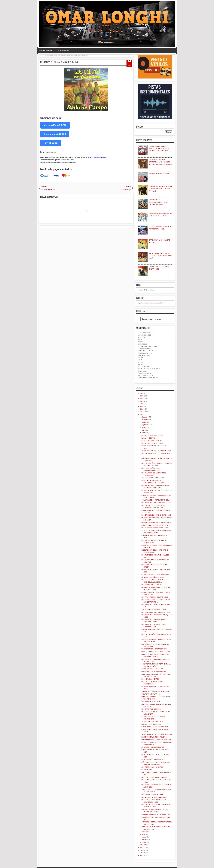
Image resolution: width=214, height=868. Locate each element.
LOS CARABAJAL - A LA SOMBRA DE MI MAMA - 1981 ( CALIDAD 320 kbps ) (160, 189)
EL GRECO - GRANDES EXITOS (153, 747)
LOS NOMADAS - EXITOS (150, 679)
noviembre (145, 420)
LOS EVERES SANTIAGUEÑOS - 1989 (155, 528)
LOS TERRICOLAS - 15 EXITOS (152, 767)
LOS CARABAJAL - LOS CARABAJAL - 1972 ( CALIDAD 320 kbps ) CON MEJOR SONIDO (160, 162)
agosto (144, 428)
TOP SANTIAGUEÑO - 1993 (151, 702)
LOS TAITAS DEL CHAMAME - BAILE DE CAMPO (59, 62)
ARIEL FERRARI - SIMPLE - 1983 (153, 478)
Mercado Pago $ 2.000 (55, 125)
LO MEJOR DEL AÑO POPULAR (152, 577)
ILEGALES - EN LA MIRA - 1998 (152, 669)
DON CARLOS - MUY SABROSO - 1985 (155, 727)
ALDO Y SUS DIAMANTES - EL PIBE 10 (155, 691)
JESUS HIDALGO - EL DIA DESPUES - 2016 (157, 734)
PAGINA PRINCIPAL (46, 51)
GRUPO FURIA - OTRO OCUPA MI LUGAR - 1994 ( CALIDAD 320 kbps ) (160, 256)
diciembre (145, 417)
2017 (142, 414)
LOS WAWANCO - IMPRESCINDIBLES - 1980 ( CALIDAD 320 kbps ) (158, 202)
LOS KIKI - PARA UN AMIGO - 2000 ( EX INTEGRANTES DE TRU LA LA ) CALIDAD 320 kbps (160, 149)
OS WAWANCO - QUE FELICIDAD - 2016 (155, 500)
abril (143, 834)
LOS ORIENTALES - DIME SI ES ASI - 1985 (156, 515)
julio (143, 430)
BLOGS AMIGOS (63, 51)
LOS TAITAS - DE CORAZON (151, 585)
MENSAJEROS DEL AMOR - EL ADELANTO (156, 523)
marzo (144, 837)
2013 (142, 853)
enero (144, 842)
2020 (142, 406)
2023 (142, 399)
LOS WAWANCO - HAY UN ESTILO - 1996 (156, 612)
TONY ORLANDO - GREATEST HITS (154, 649)
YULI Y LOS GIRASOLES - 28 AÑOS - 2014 (156, 451)
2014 (142, 850)
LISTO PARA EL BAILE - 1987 (151, 724)
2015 (142, 847)
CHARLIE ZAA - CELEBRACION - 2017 (155, 525)
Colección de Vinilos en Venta (159, 173)
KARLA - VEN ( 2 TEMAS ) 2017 (152, 435)
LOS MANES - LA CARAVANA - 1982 (154, 797)
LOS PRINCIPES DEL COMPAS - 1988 (155, 597)
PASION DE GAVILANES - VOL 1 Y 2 (154, 737)
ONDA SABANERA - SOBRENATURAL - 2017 (157, 740)
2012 (142, 855)
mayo (144, 832)
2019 (142, 409)
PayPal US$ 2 (51, 143)
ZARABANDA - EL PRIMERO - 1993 (154, 610)
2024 (142, 396)
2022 (142, 401)
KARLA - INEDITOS (148, 438)
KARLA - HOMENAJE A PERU (152, 441)
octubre (144, 422)
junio (143, 433)
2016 (142, 845)
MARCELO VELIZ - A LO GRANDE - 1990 (155, 652)
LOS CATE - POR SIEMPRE (151, 709)
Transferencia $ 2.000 (55, 134)
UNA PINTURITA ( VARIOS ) (151, 694)
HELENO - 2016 (147, 770)
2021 (142, 404)
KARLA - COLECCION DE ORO (152, 443)
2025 (142, 393)
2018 (142, 412)
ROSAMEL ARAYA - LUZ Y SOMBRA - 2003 (156, 814)
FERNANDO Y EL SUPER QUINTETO (154, 671)
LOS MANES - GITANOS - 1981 (152, 795)
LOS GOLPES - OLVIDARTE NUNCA (154, 777)
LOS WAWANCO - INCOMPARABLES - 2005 (157, 503)
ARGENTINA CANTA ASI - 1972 (152, 722)
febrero (144, 840)
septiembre (145, 425)
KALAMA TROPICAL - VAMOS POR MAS (155, 575)
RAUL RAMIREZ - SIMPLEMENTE (153, 760)
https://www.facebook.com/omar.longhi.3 (150, 303)
